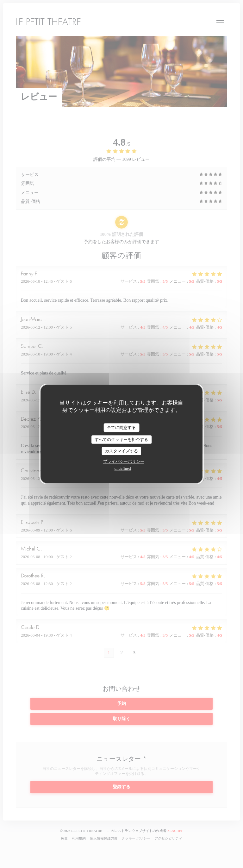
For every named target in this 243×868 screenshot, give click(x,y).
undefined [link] (123, 468)
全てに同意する (121, 428)
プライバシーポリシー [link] (124, 461)
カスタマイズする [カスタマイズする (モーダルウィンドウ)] (121, 451)
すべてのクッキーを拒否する (121, 440)
